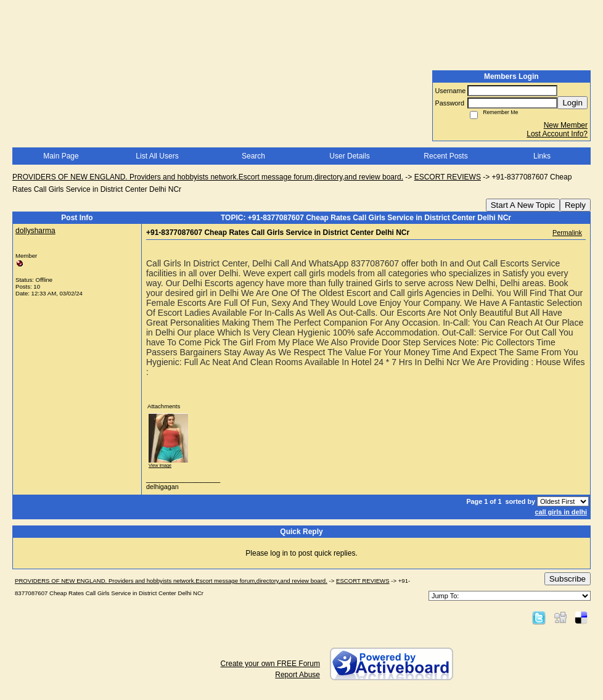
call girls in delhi (561, 512)
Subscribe (568, 579)
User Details (349, 156)
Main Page (61, 156)
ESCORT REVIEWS (448, 177)
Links (542, 156)
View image (160, 465)
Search (253, 156)
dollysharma (35, 231)
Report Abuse (297, 675)
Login (572, 103)
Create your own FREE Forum (270, 664)
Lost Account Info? (557, 134)
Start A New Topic (523, 205)
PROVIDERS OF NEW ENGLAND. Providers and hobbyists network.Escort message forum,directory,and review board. (208, 177)
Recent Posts (445, 156)
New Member (566, 125)
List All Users (157, 156)
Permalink (567, 233)
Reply (575, 205)
